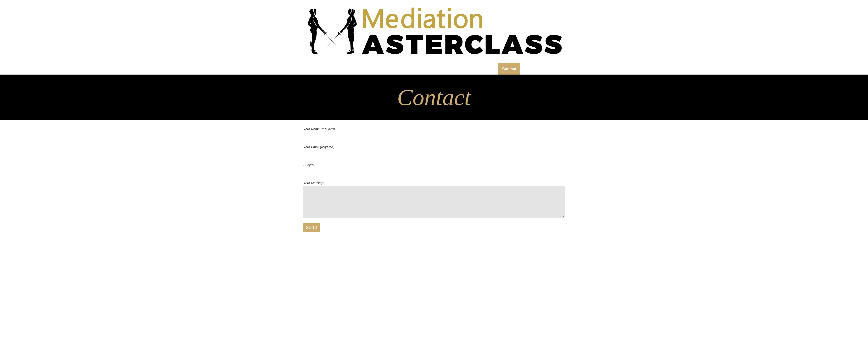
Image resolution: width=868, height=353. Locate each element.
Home (358, 69)
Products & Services (422, 69)
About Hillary (383, 69)
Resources (484, 69)
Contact (509, 69)
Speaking (457, 69)
